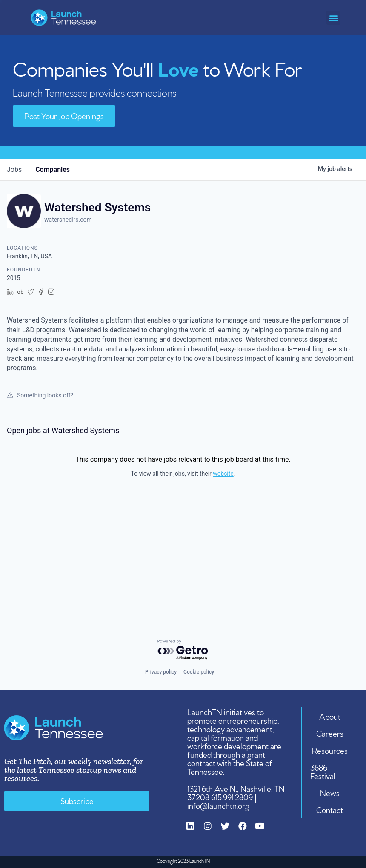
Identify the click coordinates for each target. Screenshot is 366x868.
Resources (330, 750)
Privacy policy (161, 672)
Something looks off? (40, 395)
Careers (330, 733)
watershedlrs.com (68, 220)
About (330, 716)
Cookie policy (199, 672)
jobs (14, 170)
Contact (330, 809)
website (223, 474)
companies (53, 170)
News (330, 792)
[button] (333, 18)
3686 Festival (323, 771)
